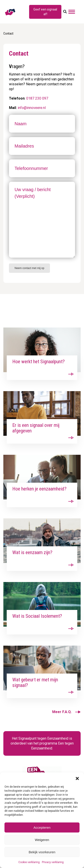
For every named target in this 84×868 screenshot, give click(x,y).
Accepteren (42, 827)
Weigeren (42, 840)
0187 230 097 (37, 98)
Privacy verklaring (53, 862)
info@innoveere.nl (32, 108)
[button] (77, 778)
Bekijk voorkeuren (42, 852)
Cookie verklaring (29, 862)
